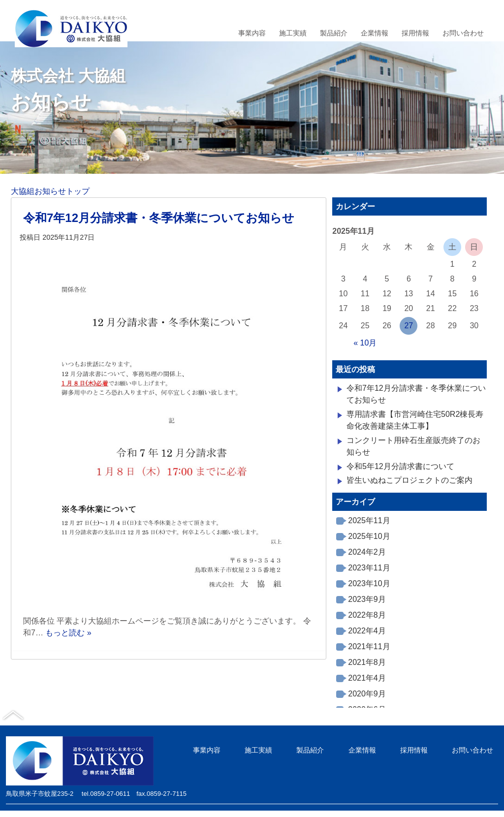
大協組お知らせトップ (50, 191)
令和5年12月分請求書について (400, 466)
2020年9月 (367, 694)
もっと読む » (68, 633)
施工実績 (293, 33)
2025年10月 (369, 536)
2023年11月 (369, 568)
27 (409, 326)
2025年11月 (369, 520)
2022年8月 (367, 615)
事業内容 (252, 33)
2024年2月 (367, 552)
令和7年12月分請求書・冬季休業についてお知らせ (159, 218)
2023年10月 (369, 583)
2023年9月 (367, 599)
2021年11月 (369, 646)
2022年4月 (367, 631)
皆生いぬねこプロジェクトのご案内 (409, 480)
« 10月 (365, 343)
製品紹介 (334, 33)
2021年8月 (367, 662)
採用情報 (415, 33)
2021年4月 (367, 678)
